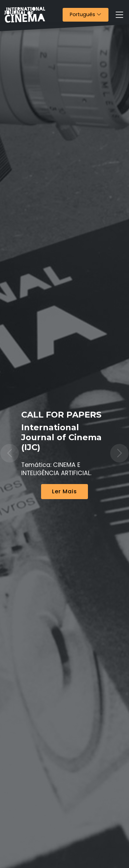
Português (89, 14)
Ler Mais (64, 491)
